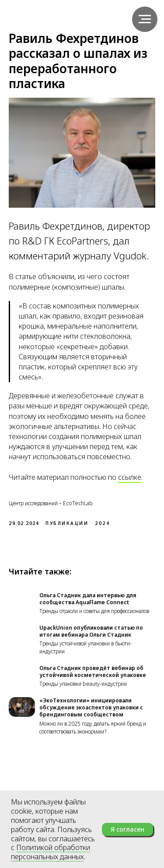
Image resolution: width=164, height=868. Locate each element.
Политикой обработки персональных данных (51, 852)
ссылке (130, 477)
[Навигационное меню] (145, 19)
